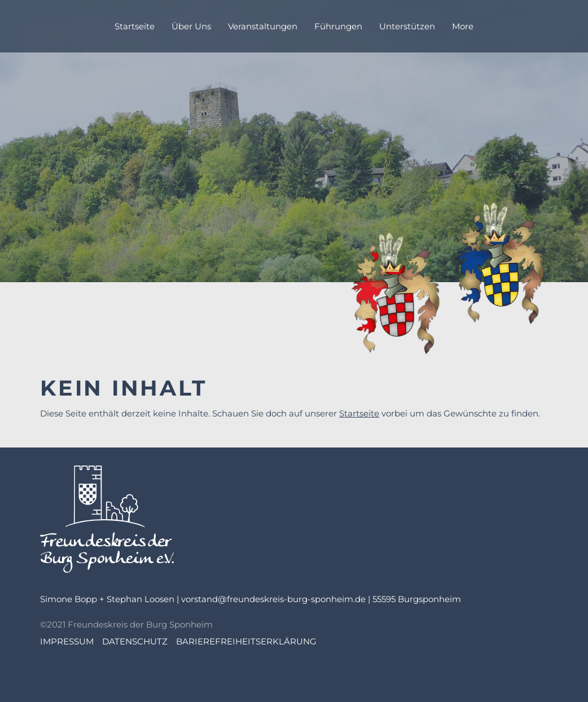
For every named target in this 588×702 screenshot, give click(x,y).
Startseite (359, 413)
